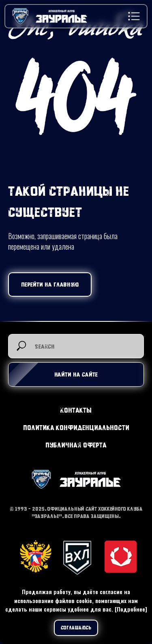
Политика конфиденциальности (76, 427)
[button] (134, 16)
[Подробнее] (131, 609)
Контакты (76, 410)
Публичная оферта (76, 445)
